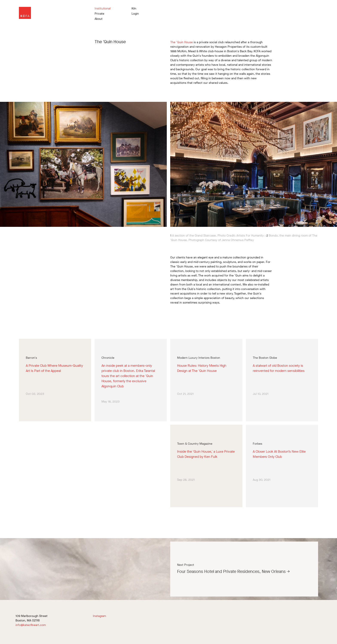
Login (135, 14)
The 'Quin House (182, 42)
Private (99, 14)
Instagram (99, 616)
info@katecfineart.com (31, 625)
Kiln (134, 9)
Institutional (103, 9)
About (99, 19)
